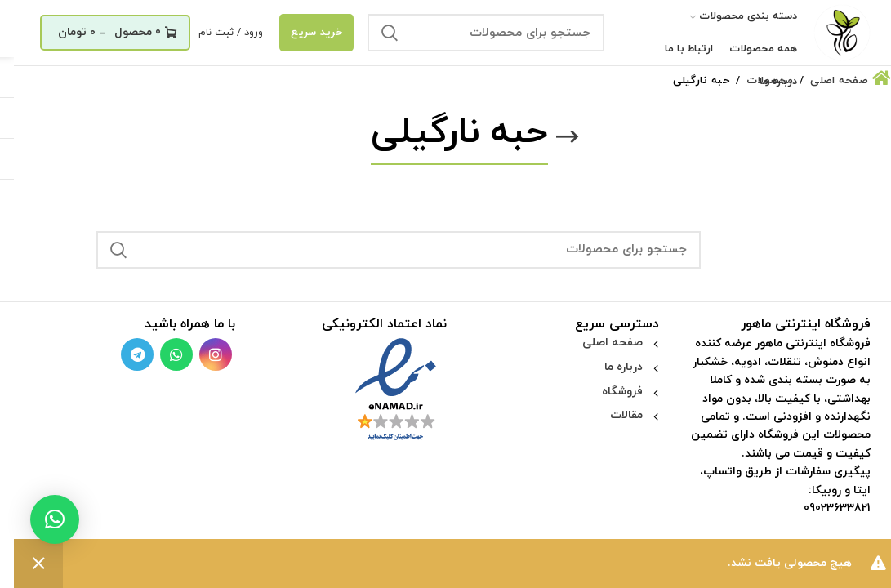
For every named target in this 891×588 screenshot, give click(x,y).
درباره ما (610, 367)
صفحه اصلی (599, 343)
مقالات (613, 415)
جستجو (376, 33)
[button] (41, 519)
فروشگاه (608, 392)
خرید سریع (303, 33)
